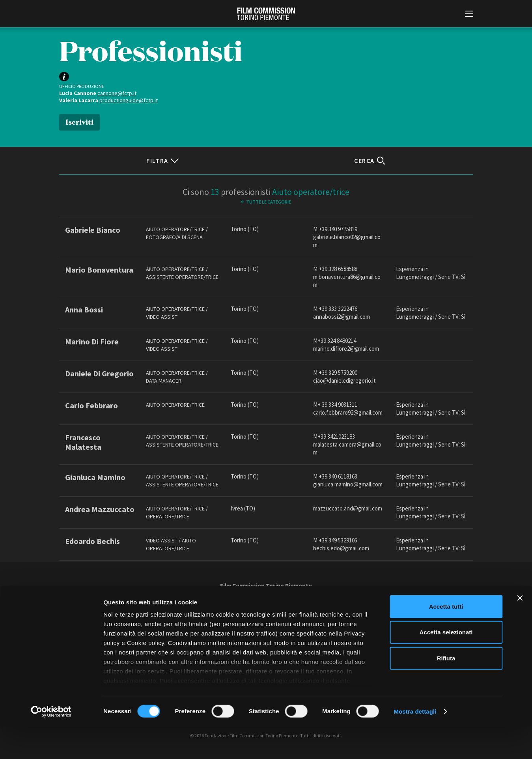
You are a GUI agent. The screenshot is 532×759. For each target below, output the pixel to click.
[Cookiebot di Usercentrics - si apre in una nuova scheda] (51, 744)
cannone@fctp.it (117, 93)
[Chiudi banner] (520, 630)
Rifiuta (446, 690)
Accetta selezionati (446, 664)
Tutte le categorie (269, 202)
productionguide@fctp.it (129, 100)
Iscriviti (79, 121)
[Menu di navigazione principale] (469, 15)
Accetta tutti (446, 638)
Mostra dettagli (415, 743)
